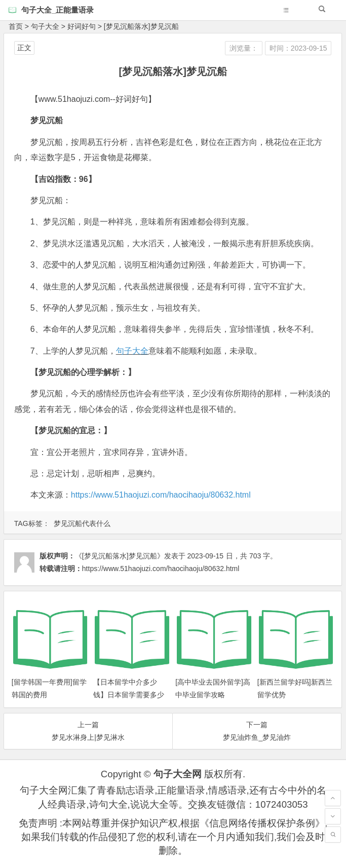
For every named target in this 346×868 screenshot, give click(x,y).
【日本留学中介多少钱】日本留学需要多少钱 (129, 695)
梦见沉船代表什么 (82, 523)
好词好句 (82, 26)
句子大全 (45, 26)
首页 (16, 26)
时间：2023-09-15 (298, 48)
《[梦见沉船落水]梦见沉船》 (120, 556)
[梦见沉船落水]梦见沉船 (141, 26)
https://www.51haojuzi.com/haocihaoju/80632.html (161, 495)
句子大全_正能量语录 (57, 10)
